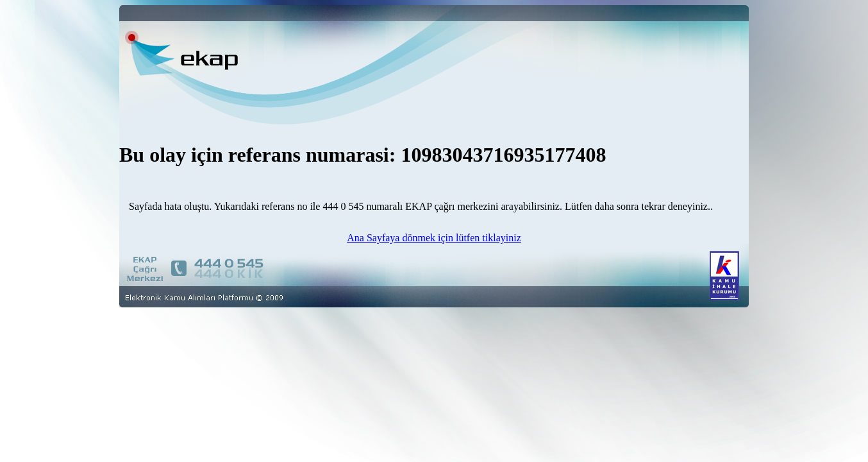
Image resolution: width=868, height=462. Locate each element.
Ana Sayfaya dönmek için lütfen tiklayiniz (434, 238)
